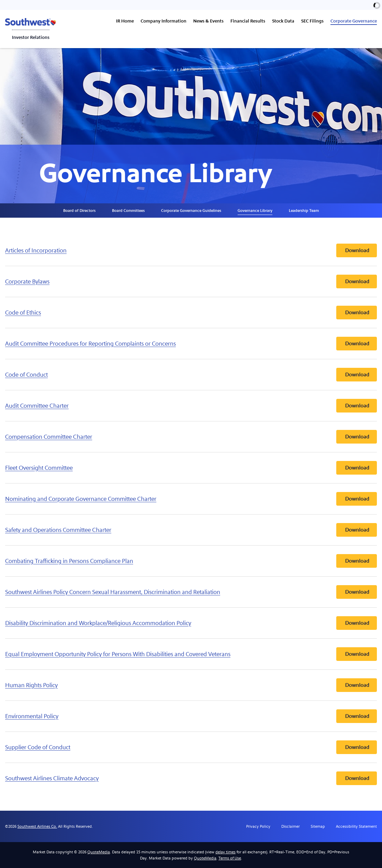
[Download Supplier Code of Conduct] (191, 747)
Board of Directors (79, 211)
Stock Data (283, 21)
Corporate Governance (354, 21)
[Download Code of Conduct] (191, 375)
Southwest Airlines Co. (37, 826)
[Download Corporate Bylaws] (191, 281)
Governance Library (255, 211)
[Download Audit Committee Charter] (191, 406)
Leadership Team (304, 211)
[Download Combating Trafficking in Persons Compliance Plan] (191, 561)
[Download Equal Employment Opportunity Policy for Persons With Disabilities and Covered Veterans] (191, 654)
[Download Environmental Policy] (191, 716)
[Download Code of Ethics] (191, 313)
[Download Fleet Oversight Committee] (191, 468)
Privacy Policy (258, 826)
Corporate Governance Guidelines (191, 211)
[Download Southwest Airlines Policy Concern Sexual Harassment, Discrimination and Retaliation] (191, 592)
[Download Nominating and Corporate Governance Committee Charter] (191, 499)
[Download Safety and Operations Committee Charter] (191, 530)
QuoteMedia (99, 852)
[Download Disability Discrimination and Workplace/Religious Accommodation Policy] (191, 623)
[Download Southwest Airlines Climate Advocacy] (191, 778)
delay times (225, 852)
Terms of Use (230, 858)
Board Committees (128, 211)
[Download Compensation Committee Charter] (191, 437)
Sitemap (318, 826)
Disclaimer (291, 826)
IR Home (125, 21)
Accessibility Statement (356, 826)
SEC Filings (312, 21)
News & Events (208, 21)
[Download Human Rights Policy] (191, 685)
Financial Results (248, 21)
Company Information (164, 21)
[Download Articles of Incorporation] (191, 250)
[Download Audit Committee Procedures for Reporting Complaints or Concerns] (191, 344)
